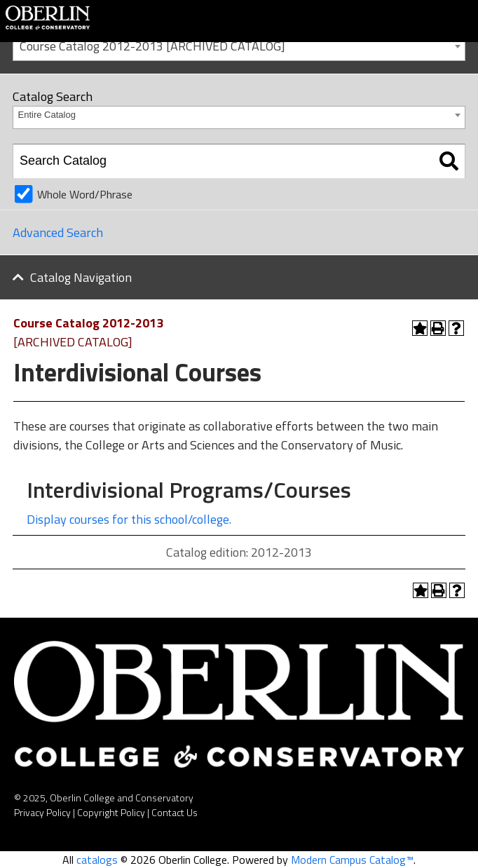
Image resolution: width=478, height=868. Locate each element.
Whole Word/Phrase (85, 194)
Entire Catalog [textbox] (47, 115)
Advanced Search (58, 232)
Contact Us (175, 812)
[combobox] (239, 45)
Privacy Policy (42, 812)
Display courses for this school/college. (129, 519)
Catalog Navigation (81, 277)
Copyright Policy (111, 812)
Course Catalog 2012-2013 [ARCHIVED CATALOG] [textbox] (152, 46)
